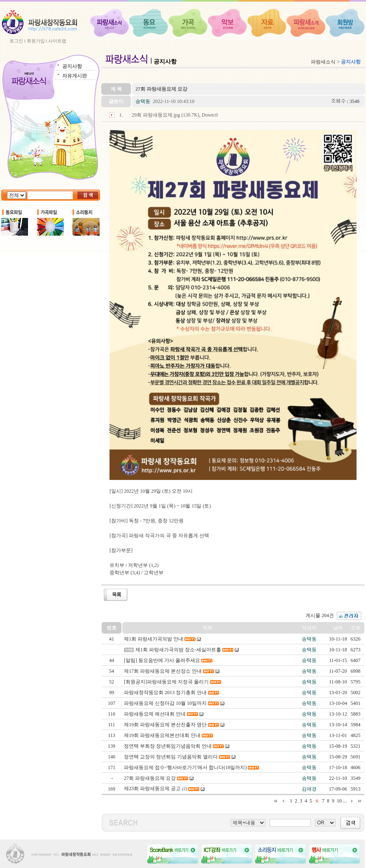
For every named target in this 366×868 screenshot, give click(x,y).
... (345, 801)
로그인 (16, 41)
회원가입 (36, 41)
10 (339, 801)
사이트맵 (57, 41)
